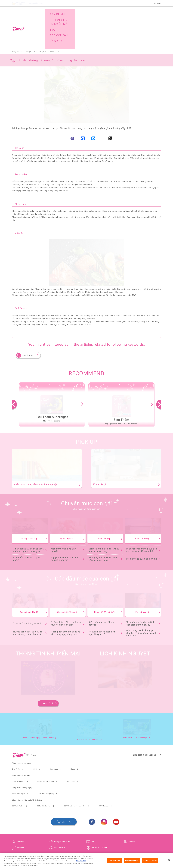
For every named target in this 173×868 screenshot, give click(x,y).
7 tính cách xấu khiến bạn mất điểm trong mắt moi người (29, 518)
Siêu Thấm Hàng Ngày (46, 761)
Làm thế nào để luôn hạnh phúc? (27, 527)
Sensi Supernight (18, 749)
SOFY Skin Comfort (44, 774)
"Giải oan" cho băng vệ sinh (27, 591)
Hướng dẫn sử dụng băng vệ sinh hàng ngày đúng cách (66, 601)
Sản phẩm (21, 809)
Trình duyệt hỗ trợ (116, 848)
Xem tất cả (48, 671)
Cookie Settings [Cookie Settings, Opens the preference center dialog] (114, 863)
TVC (93, 809)
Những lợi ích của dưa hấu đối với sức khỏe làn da (104, 527)
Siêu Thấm (16, 737)
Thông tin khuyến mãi (62, 809)
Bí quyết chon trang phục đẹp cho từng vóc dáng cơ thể (142, 518)
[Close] (169, 862)
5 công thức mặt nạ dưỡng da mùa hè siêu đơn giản (66, 591)
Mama (73, 737)
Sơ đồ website (60, 815)
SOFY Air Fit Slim (18, 774)
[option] (52, 372)
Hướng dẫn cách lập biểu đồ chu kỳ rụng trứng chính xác (28, 601)
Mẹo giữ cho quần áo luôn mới (142, 526)
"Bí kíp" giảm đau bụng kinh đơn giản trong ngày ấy (141, 591)
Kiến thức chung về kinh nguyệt (63, 518)
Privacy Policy (81, 863)
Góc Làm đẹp (28, 323)
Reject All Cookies (132, 863)
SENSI (35, 737)
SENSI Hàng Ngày (18, 761)
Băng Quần (71, 749)
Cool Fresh (54, 737)
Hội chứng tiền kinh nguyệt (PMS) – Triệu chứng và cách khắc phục (141, 601)
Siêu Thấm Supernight (46, 749)
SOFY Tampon (104, 774)
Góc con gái (133, 809)
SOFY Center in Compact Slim (75, 774)
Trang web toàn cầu (99, 815)
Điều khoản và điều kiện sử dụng (94, 848)
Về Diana (20, 815)
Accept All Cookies (150, 863)
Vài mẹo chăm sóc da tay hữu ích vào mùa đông (104, 518)
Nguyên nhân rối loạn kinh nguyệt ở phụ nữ (64, 527)
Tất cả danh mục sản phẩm (144, 723)
